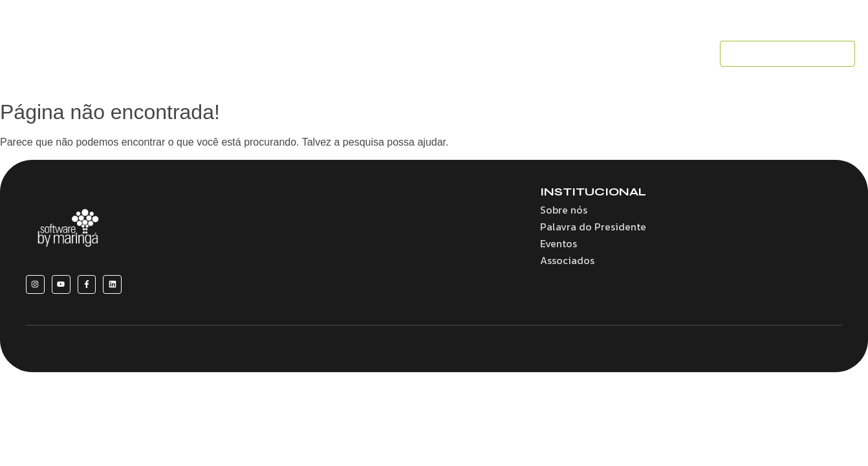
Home (184, 54)
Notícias (581, 54)
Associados (456, 54)
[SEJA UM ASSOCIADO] (787, 54)
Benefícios (312, 54)
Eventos (522, 54)
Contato (641, 54)
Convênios (383, 54)
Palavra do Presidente (593, 227)
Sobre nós (243, 54)
